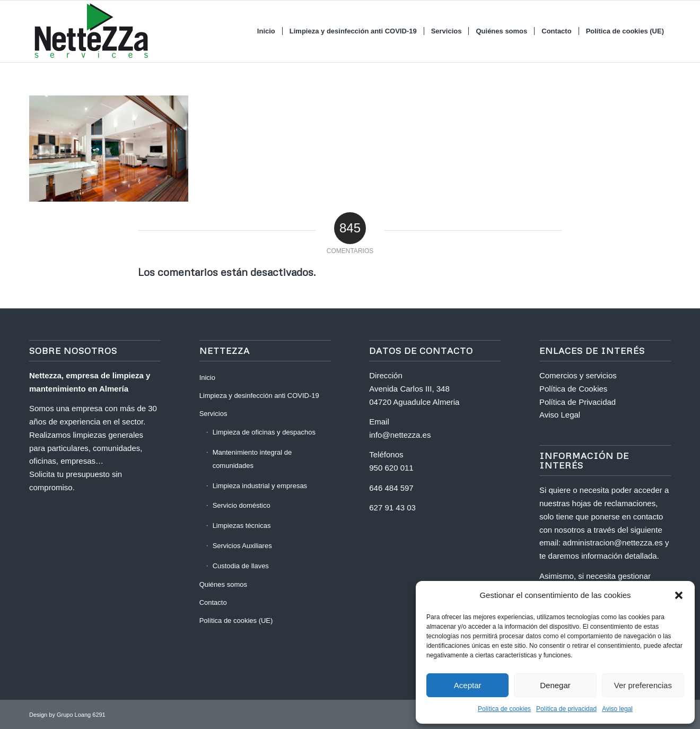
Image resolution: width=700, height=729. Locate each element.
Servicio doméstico (242, 505)
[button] (679, 595)
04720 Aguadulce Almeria (414, 402)
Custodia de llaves (241, 566)
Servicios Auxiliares (242, 546)
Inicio (207, 377)
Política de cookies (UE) (236, 620)
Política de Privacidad (577, 402)
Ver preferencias (643, 685)
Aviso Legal (560, 415)
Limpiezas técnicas (242, 526)
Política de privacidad (566, 709)
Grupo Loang (74, 715)
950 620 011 (391, 468)
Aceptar (468, 685)
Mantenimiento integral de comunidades (252, 459)
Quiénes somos (223, 584)
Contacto (213, 602)
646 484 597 (391, 488)
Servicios (213, 414)
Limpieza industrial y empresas (260, 486)
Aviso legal (617, 709)
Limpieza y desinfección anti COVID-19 (259, 396)
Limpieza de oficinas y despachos (264, 432)
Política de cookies (504, 709)
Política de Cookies (573, 389)
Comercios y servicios (578, 375)
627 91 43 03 (392, 507)
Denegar (555, 685)
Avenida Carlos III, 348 (409, 389)
